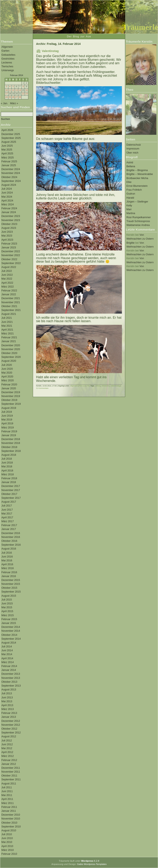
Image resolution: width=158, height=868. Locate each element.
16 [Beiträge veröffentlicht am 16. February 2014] (26, 90)
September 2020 (11, 357)
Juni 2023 (7, 232)
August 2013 (9, 689)
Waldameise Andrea (138, 225)
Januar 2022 (9, 294)
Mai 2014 (7, 654)
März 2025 (8, 158)
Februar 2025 (9, 161)
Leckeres (7, 62)
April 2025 (7, 153)
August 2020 (9, 361)
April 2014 (7, 658)
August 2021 (9, 314)
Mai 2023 (7, 236)
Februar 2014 (9, 666)
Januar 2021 (9, 341)
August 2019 (9, 408)
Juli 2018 (7, 459)
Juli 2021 (7, 318)
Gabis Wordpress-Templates (92, 864)
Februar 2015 (9, 619)
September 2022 (11, 263)
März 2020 (8, 380)
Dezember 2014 (11, 627)
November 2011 (11, 772)
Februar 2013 (9, 713)
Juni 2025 (7, 146)
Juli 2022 (7, 271)
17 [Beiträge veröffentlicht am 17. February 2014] (6, 94)
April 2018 (7, 470)
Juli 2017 (7, 506)
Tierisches (7, 66)
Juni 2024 (7, 193)
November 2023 (11, 220)
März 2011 (8, 803)
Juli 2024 (7, 189)
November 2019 (11, 396)
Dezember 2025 (11, 134)
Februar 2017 (9, 525)
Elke (129, 182)
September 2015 (11, 592)
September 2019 (11, 404)
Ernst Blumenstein (137, 186)
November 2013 (11, 678)
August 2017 (9, 502)
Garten (5, 51)
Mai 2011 (7, 795)
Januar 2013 (9, 717)
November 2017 (11, 490)
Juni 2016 (7, 557)
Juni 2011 (7, 791)
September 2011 (11, 779)
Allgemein (7, 47)
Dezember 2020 (11, 345)
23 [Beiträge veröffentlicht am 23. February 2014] (26, 94)
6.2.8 (90, 861)
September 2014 (11, 639)
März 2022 (8, 287)
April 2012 (7, 752)
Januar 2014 (9, 670)
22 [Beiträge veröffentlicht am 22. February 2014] (23, 94)
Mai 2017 (7, 514)
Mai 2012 (7, 748)
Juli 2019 (7, 412)
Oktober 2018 (9, 447)
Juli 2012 (7, 740)
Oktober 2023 (9, 224)
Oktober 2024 (9, 177)
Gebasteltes (8, 55)
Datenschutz (134, 145)
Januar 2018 (9, 482)
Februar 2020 (9, 384)
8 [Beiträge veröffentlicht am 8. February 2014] (23, 87)
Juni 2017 (7, 510)
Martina (131, 213)
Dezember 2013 (11, 674)
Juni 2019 (7, 416)
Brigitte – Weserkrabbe (140, 174)
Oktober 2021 (9, 306)
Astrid (130, 162)
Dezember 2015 (11, 580)
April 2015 (7, 611)
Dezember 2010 (11, 815)
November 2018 (11, 443)
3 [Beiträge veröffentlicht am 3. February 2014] (7, 87)
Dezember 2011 (11, 768)
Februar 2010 (9, 854)
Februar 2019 (9, 431)
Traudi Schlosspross (138, 221)
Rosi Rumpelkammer (139, 217)
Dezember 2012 (11, 721)
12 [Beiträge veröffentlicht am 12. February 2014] (13, 90)
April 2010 (7, 846)
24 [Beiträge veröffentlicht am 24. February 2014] (6, 97)
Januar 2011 (9, 811)
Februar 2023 (9, 244)
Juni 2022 (7, 275)
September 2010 (11, 827)
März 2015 (8, 615)
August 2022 (9, 267)
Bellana (131, 166)
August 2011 (9, 783)
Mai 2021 (7, 326)
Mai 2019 (7, 420)
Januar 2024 (9, 212)
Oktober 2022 (9, 259)
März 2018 (8, 474)
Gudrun (131, 194)
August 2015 (9, 596)
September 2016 (11, 545)
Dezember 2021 (11, 298)
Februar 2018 (9, 478)
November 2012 (11, 725)
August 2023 (9, 228)
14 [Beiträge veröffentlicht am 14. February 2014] (20, 90)
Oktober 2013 (9, 682)
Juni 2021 (7, 322)
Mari (129, 209)
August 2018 (9, 455)
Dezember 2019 (11, 392)
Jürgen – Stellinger (137, 202)
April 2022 (7, 283)
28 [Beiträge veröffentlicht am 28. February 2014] (20, 97)
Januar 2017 (9, 529)
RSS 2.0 (82, 386)
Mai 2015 (7, 607)
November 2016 (11, 537)
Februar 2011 (9, 807)
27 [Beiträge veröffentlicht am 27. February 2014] (16, 97)
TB (88, 386)
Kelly (129, 205)
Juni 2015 (7, 603)
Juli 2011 (7, 787)
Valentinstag (50, 51)
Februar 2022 (9, 290)
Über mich (132, 153)
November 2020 (11, 349)
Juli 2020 (7, 365)
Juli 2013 (7, 693)
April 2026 (7, 130)
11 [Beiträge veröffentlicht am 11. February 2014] (10, 90)
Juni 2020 (7, 369)
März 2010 (8, 850)
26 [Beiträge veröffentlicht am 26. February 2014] (13, 97)
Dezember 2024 (11, 169)
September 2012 (11, 733)
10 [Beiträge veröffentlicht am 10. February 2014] (6, 90)
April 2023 (7, 240)
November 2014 (11, 631)
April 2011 (7, 799)
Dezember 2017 (11, 486)
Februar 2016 (9, 572)
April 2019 (7, 423)
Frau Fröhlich (134, 190)
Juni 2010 (7, 838)
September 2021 (11, 310)
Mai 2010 (7, 842)
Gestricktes (8, 59)
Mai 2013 (7, 701)
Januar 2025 (9, 165)
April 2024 (7, 201)
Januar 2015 (9, 623)
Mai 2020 (7, 373)
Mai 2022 (7, 279)
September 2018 (11, 451)
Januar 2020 (9, 388)
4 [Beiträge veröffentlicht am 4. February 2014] (10, 87)
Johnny (98, 386)
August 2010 (9, 830)
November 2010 (11, 819)
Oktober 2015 (9, 588)
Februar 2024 (9, 208)
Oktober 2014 (9, 635)
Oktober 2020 (9, 353)
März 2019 (8, 427)
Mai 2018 (7, 466)
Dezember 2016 (11, 533)
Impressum (133, 149)
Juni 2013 (7, 697)
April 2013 (7, 705)
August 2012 (9, 736)
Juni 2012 (7, 744)
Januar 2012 (9, 764)
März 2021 (8, 333)
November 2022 (11, 255)
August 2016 (9, 549)
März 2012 (8, 756)
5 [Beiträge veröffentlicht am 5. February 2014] (13, 87)
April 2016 (7, 564)
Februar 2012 (9, 760)
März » (14, 103)
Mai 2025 (7, 150)
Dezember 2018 (11, 439)
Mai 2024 (7, 197)
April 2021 (7, 330)
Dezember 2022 (11, 251)
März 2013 (8, 709)
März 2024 (8, 204)
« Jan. (4, 103)
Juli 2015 (7, 600)
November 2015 (11, 584)
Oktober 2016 (9, 541)
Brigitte (130, 243)
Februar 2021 (9, 337)
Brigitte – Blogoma (137, 170)
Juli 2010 (7, 834)
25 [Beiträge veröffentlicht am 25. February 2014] (10, 97)
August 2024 (9, 185)
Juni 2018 (7, 463)
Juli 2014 (7, 646)
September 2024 (11, 181)
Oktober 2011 (9, 776)
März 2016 (8, 568)
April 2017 (7, 517)
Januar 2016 (9, 576)
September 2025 (11, 138)
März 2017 (8, 521)
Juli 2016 (7, 553)
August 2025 (9, 142)
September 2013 (11, 686)
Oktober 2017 (9, 494)
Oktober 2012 (9, 729)
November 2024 (11, 173)
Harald (130, 198)
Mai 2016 (7, 560)
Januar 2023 (9, 247)
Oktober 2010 (9, 823)
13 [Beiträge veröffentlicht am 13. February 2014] (16, 90)
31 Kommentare (42, 388)
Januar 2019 (9, 435)
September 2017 (11, 498)
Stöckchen (106, 386)
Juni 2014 (7, 650)
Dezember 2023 (11, 216)
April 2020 (7, 377)
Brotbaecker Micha (137, 178)
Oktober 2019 (9, 400)
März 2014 (8, 662)
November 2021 (11, 302)
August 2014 (9, 643)
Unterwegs (8, 70)
